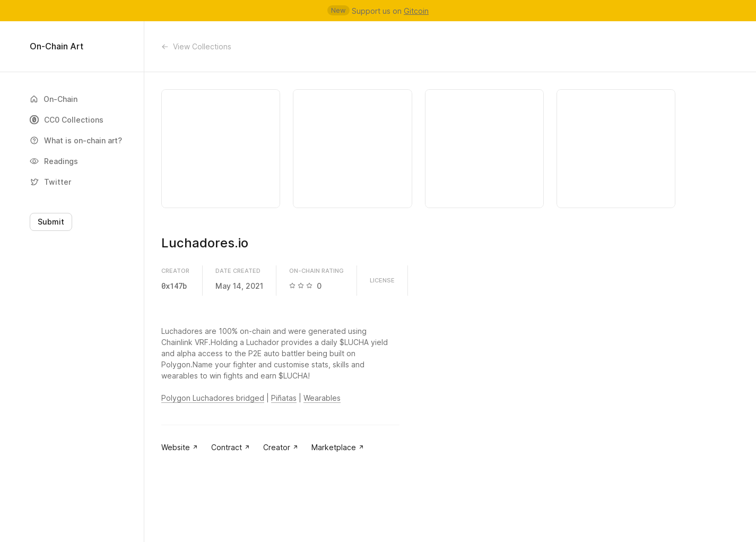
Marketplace (338, 447)
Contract (231, 447)
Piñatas (284, 398)
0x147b (174, 286)
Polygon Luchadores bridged (213, 398)
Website (180, 447)
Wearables (322, 398)
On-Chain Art (57, 46)
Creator (281, 447)
